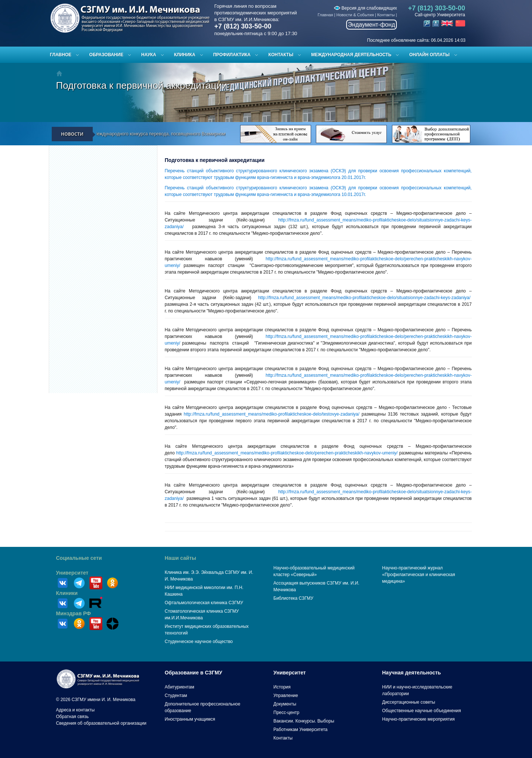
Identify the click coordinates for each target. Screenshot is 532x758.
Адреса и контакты (76, 710)
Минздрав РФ (74, 613)
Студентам (176, 696)
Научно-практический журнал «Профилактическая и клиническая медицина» (419, 575)
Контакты (386, 15)
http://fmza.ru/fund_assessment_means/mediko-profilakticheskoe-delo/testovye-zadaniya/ (272, 414)
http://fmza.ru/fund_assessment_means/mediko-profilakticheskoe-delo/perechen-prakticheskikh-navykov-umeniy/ (287, 453)
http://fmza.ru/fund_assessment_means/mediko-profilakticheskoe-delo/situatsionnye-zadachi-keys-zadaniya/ (364, 298)
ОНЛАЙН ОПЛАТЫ (429, 55)
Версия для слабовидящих (365, 8)
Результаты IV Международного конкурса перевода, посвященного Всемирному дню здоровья (165, 134)
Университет (72, 573)
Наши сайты (180, 558)
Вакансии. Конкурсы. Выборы (304, 721)
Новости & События (355, 15)
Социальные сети (79, 558)
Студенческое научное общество (199, 642)
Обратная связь (72, 717)
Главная (325, 15)
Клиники (67, 593)
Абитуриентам (180, 687)
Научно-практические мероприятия (418, 719)
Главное (61, 55)
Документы (285, 704)
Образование (106, 55)
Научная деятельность (411, 673)
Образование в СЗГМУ (194, 673)
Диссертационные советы (409, 702)
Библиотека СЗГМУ (293, 598)
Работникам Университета (301, 730)
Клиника (185, 55)
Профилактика (232, 55)
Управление (286, 696)
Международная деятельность (351, 55)
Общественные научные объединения (422, 711)
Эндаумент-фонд (372, 25)
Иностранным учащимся (190, 719)
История (282, 687)
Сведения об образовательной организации (101, 723)
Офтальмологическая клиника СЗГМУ (204, 603)
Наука (149, 55)
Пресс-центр (286, 713)
